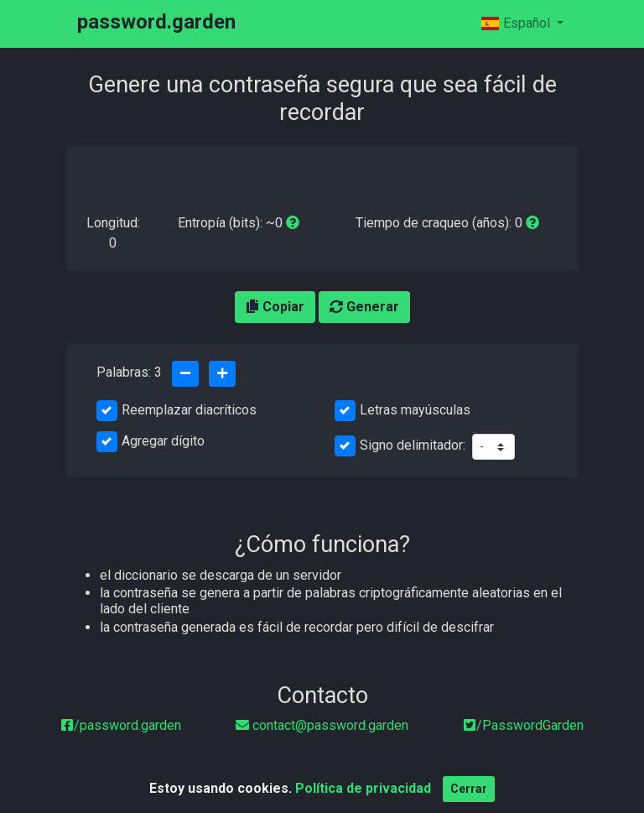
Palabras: (129, 372)
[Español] (522, 23)
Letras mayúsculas (415, 410)
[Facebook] (121, 725)
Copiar (275, 307)
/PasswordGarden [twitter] (523, 725)
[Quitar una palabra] (185, 374)
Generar (364, 307)
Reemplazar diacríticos (189, 410)
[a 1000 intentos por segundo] (532, 223)
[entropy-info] (293, 223)
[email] (322, 725)
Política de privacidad (363, 794)
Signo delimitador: (413, 445)
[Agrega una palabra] (222, 374)
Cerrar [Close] (469, 795)
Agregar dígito (163, 441)
